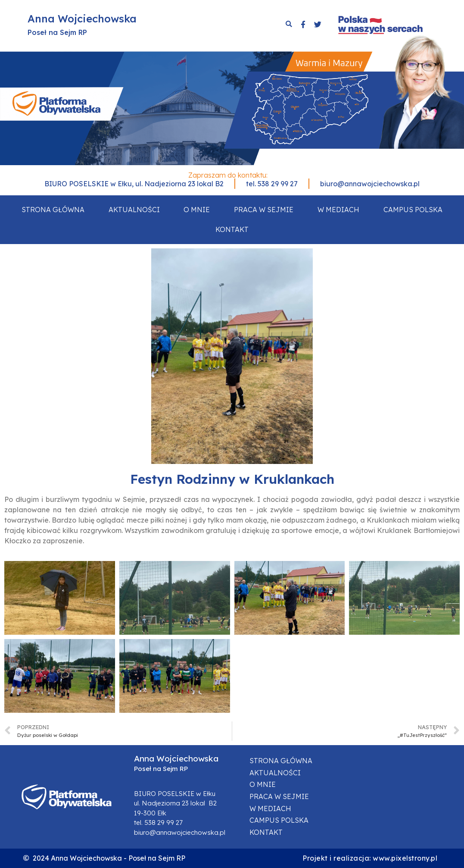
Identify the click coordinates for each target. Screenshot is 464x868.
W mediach (338, 210)
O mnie (197, 210)
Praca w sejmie (264, 210)
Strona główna (53, 210)
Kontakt (232, 229)
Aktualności (134, 210)
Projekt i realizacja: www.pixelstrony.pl (370, 858)
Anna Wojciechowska (82, 19)
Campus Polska (413, 210)
